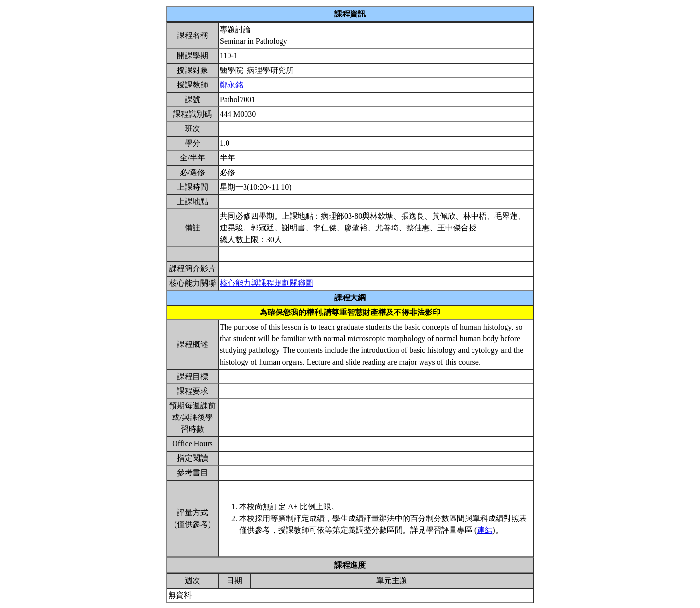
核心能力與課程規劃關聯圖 (266, 283)
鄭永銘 (231, 85)
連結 (485, 530)
